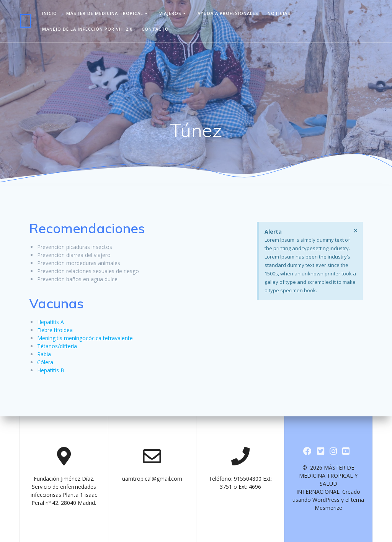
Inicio (50, 13)
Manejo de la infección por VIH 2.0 (87, 29)
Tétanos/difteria (57, 346)
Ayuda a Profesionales (228, 13)
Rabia (44, 354)
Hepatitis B (51, 370)
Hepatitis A (51, 322)
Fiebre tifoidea (55, 330)
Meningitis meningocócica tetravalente (85, 338)
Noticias (279, 13)
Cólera (45, 362)
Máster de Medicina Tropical (105, 13)
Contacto (155, 29)
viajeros (170, 13)
